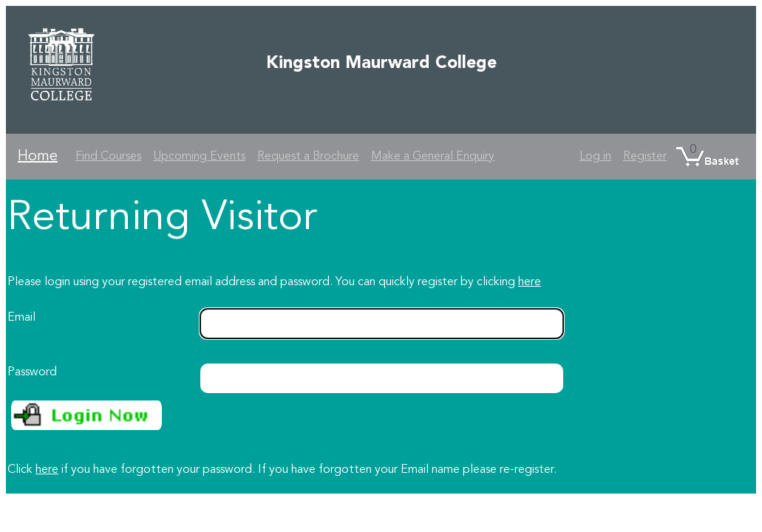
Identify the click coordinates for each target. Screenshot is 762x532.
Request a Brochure (308, 157)
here (530, 282)
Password (32, 372)
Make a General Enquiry (433, 157)
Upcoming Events (199, 157)
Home (38, 157)
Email (21, 318)
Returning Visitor (162, 219)
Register (645, 157)
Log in (595, 157)
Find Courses (108, 157)
